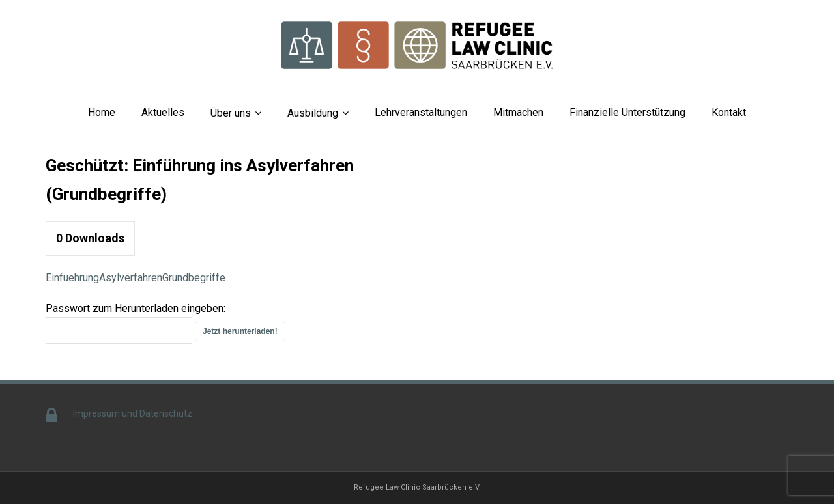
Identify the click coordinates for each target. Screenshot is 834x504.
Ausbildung (313, 113)
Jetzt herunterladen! (240, 331)
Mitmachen (518, 112)
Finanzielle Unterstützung (627, 112)
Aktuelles (163, 112)
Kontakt (729, 112)
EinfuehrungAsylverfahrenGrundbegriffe (136, 278)
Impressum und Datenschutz (133, 413)
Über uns (231, 113)
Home (102, 112)
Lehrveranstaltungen (421, 112)
